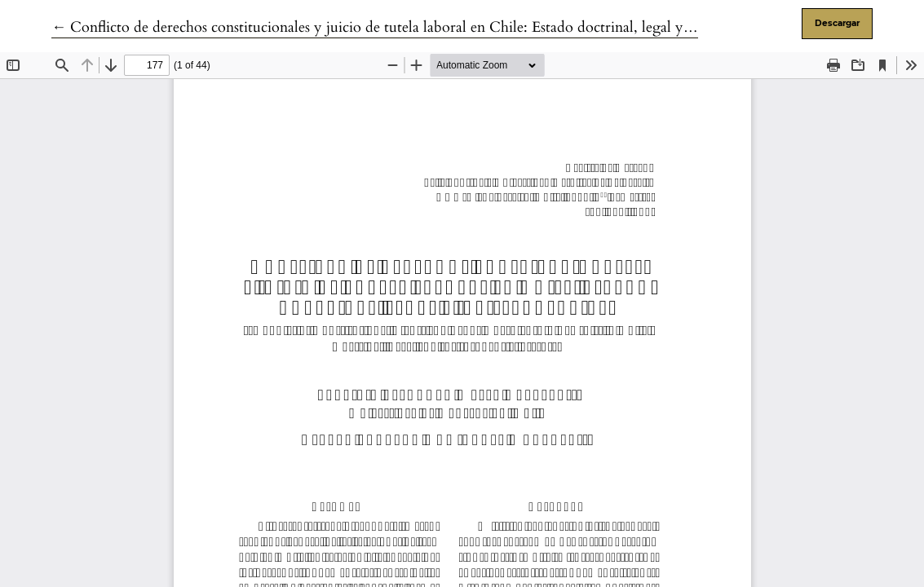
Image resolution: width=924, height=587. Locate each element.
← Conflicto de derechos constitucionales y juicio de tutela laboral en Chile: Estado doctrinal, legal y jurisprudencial (416, 27)
